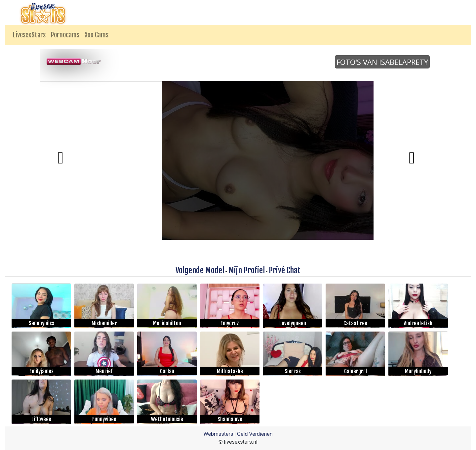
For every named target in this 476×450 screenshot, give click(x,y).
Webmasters (218, 434)
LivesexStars (29, 35)
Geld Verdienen (255, 434)
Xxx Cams (97, 35)
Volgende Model (200, 270)
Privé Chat (285, 270)
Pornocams (65, 35)
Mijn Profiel (247, 270)
